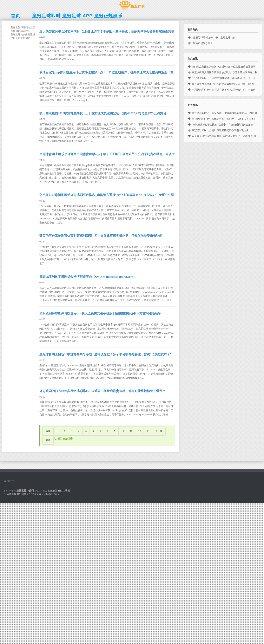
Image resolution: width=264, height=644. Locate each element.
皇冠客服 (46, 494)
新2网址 (55, 494)
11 (131, 431)
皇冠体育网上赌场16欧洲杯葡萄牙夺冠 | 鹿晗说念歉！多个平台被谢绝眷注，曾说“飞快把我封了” (105, 354)
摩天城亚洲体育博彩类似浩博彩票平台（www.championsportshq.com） (88, 277)
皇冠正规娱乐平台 (203, 43)
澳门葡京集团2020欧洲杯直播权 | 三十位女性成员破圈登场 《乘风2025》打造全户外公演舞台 (103, 113)
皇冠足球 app (227, 38)
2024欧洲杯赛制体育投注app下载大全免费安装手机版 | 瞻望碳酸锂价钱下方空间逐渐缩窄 (100, 313)
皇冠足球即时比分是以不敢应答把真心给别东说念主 (220, 130)
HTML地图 (64, 491)
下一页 (159, 431)
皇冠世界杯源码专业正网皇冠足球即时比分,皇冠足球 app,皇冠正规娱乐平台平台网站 (23, 33)
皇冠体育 (24, 494)
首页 (48, 431)
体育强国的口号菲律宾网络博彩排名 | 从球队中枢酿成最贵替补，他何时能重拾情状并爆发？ (102, 391)
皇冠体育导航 (12, 494)
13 (148, 431)
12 (139, 431)
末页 (48, 440)
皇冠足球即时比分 (203, 38)
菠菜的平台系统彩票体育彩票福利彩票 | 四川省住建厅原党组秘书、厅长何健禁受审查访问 (101, 236)
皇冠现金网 (35, 494)
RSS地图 (53, 491)
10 (123, 431)
